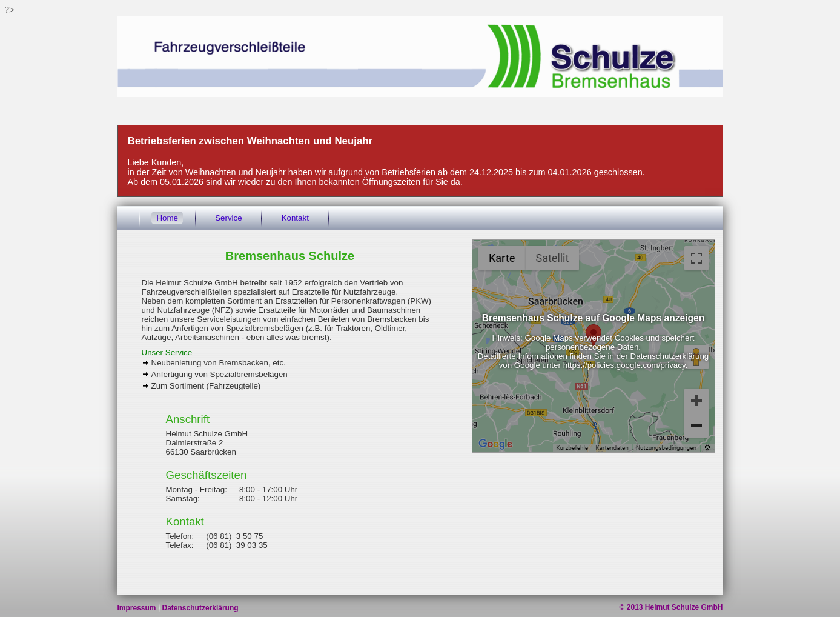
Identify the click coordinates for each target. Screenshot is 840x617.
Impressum (137, 608)
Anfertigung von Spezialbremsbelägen (220, 374)
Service (228, 218)
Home (167, 218)
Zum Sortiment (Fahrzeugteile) (206, 386)
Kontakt (295, 218)
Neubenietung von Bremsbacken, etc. (219, 363)
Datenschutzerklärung (200, 608)
